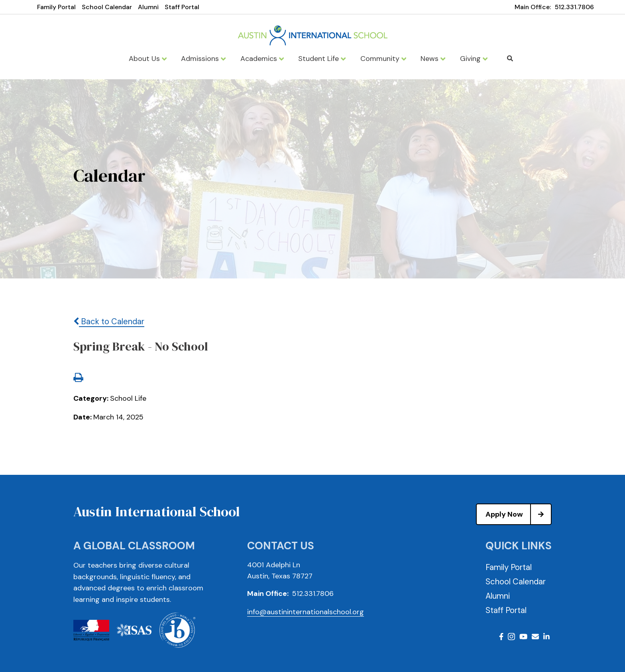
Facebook (501, 637)
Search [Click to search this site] (510, 58)
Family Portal (56, 7)
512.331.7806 (574, 7)
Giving (474, 59)
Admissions (203, 59)
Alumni (148, 7)
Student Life (322, 59)
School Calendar (107, 7)
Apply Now (518, 514)
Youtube (523, 637)
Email (535, 637)
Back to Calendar (109, 321)
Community (383, 59)
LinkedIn (546, 637)
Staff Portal (182, 7)
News (433, 59)
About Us (148, 59)
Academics (262, 59)
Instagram (511, 637)
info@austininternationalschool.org (306, 612)
